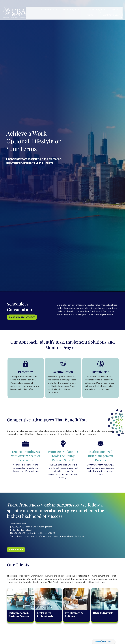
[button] (49, 4)
